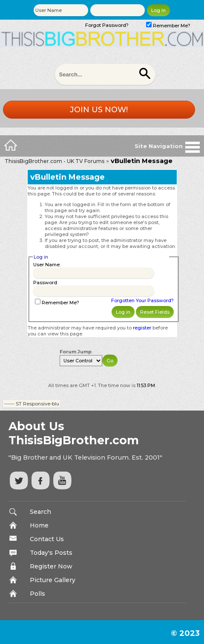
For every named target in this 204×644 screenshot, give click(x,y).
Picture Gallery (53, 580)
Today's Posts (51, 553)
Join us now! (99, 110)
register (142, 328)
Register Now (51, 566)
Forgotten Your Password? (142, 300)
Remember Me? (168, 26)
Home (39, 525)
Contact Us (47, 539)
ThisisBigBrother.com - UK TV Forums (55, 161)
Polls (37, 594)
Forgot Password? (107, 25)
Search (40, 512)
